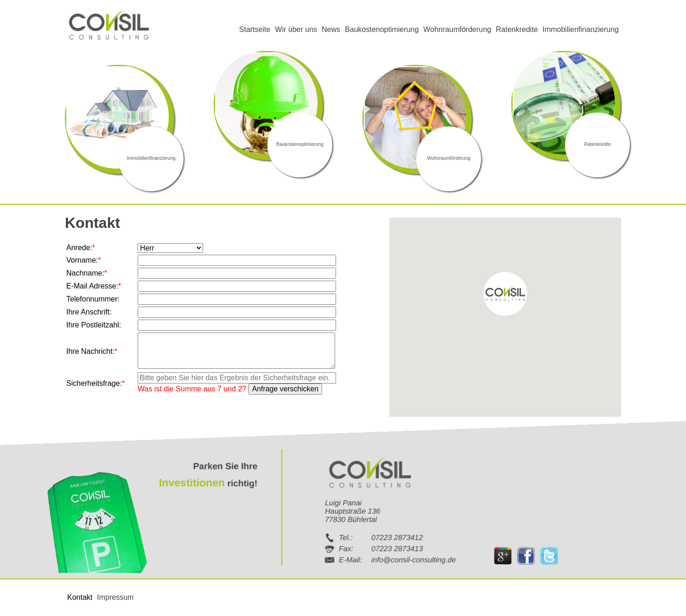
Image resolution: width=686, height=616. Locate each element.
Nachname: (87, 273)
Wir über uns (296, 29)
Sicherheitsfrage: (95, 383)
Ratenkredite (517, 29)
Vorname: (84, 260)
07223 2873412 (397, 537)
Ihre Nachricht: (92, 351)
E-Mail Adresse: (94, 286)
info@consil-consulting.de (414, 559)
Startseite (255, 29)
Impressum (115, 597)
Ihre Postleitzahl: (94, 325)
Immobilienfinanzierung (581, 29)
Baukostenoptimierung (382, 29)
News (331, 29)
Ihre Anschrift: (89, 312)
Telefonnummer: (93, 299)
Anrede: (82, 248)
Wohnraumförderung (457, 29)
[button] (505, 294)
